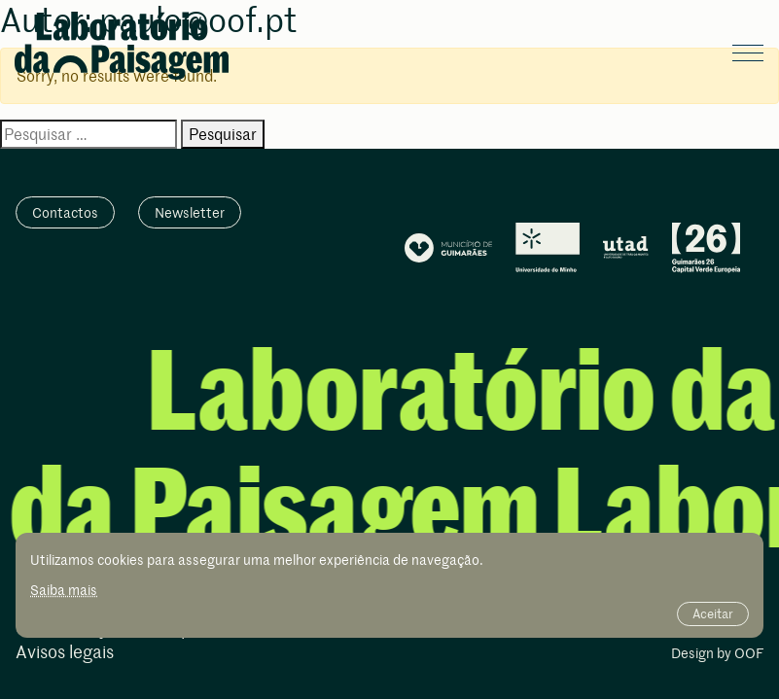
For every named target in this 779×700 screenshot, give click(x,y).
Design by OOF (717, 654)
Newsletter (190, 212)
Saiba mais (64, 590)
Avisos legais (65, 653)
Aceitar (713, 613)
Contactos (65, 212)
